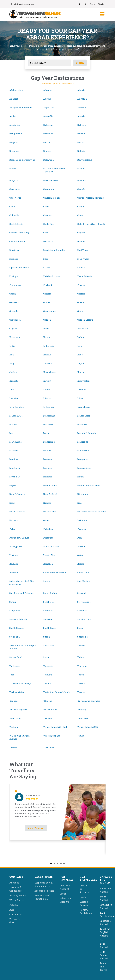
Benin (81, 142)
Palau (12, 529)
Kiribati (14, 381)
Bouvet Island (85, 160)
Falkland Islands (52, 276)
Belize (46, 142)
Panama (82, 529)
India (12, 346)
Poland (81, 546)
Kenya (81, 372)
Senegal (82, 593)
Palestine (48, 529)
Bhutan (47, 151)
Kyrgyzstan (83, 381)
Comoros (48, 215)
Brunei (81, 168)
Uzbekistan (15, 718)
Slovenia (82, 610)
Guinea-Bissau (85, 320)
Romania (48, 564)
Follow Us (15, 919)
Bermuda (14, 151)
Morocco (48, 468)
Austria (81, 116)
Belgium (14, 142)
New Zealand (50, 494)
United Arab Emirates (89, 701)
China (81, 207)
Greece (81, 302)
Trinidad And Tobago (20, 683)
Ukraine (48, 701)
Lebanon (82, 389)
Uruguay (82, 709)
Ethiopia (14, 276)
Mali (12, 433)
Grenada (14, 311)
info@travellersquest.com (22, 4)
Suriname (82, 637)
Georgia (81, 294)
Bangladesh (16, 134)
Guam (80, 311)
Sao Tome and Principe (21, 593)
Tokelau (48, 675)
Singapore (15, 610)
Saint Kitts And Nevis (55, 573)
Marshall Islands (87, 433)
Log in (63, 894)
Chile (46, 207)
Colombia (14, 215)
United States (50, 709)
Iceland (81, 337)
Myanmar (15, 477)
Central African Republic (91, 198)
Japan (81, 363)
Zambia (13, 748)
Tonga (81, 675)
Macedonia (49, 416)
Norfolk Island (17, 511)
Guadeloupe (49, 311)
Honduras (83, 329)
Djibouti (81, 241)
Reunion (14, 564)
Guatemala (15, 320)
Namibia (48, 477)
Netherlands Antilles (89, 485)
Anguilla (82, 99)
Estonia (81, 267)
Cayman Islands (52, 198)
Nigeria (47, 503)
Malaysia (48, 424)
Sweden (81, 645)
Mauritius (83, 442)
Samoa (47, 581)
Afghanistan (16, 90)
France (81, 285)
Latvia (47, 389)
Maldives (82, 424)
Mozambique (84, 468)
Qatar (80, 555)
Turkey (81, 683)
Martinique (15, 442)
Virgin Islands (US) (88, 727)
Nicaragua (83, 494)
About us (14, 883)
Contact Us (15, 914)
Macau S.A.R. (16, 416)
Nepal (13, 485)
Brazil (13, 168)
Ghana (47, 302)
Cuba (46, 233)
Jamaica (48, 363)
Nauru (81, 477)
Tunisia (47, 683)
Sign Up (101, 4)
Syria (46, 657)
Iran (80, 346)
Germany (14, 302)
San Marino (84, 581)
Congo (81, 215)
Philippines (16, 546)
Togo (12, 675)
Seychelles (49, 602)
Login (92, 4)
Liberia (47, 398)
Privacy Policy (18, 895)
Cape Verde (15, 198)
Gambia (47, 294)
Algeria (81, 90)
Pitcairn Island (51, 546)
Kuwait (47, 381)
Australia (48, 116)
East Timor (83, 250)
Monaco (48, 459)
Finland (48, 285)
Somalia (48, 619)
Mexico (47, 451)
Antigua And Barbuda (21, 108)
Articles (14, 905)
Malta (46, 433)
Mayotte (14, 451)
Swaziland (49, 645)
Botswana (48, 160)
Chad (12, 207)
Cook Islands (16, 224)
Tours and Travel (103, 967)
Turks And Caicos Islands (57, 692)
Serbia (13, 602)
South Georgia (17, 628)
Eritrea (47, 267)
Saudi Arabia (50, 593)
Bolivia (81, 151)
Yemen (81, 736)
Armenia (82, 108)
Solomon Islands (18, 619)
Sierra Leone (84, 602)
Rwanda (14, 573)
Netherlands (50, 485)
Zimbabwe (48, 748)
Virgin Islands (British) (56, 727)
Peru (80, 538)
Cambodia (15, 189)
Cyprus (81, 233)
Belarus (81, 134)
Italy (12, 363)
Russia (81, 564)
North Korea (50, 511)
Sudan (47, 637)
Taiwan (81, 657)
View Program (36, 828)
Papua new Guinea (19, 538)
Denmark (48, 241)
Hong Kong (15, 337)
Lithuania (49, 407)
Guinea (47, 320)
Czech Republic (17, 241)
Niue (80, 503)
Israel (80, 355)
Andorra (14, 99)
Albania (47, 90)
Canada (81, 189)
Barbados (48, 134)
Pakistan (82, 520)
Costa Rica (49, 224)
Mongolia (82, 459)
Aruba (12, 116)
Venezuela (83, 718)
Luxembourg (84, 407)
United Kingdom (18, 709)
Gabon (13, 294)
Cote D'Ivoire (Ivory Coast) (91, 224)
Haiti (46, 329)
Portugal (14, 555)
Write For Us (16, 900)
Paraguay (48, 538)
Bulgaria (14, 180)
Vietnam (14, 727)
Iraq (12, 355)
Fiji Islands (15, 285)
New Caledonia (17, 494)
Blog (12, 910)
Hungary (48, 337)
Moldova (14, 459)
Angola (47, 99)
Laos (12, 389)
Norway (14, 520)
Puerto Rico (49, 555)
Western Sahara (52, 736)
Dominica (14, 250)
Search (80, 63)
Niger (12, 503)
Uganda (13, 701)
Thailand (82, 666)
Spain (80, 628)
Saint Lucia (83, 573)
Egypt (46, 259)
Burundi (82, 180)
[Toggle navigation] (102, 14)
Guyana (13, 329)
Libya (80, 398)
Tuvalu (81, 692)
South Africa (84, 619)
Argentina (49, 108)
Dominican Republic (54, 250)
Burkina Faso (50, 180)
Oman (46, 520)
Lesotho (14, 398)
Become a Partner (44, 891)
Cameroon (49, 189)
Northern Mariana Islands (91, 511)
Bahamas (48, 125)
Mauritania (49, 442)
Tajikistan (15, 666)
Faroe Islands (85, 276)
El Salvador (83, 259)
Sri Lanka (15, 637)
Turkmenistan (17, 692)
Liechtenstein (17, 407)
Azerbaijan (15, 125)
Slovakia (48, 610)
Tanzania (48, 666)
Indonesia (49, 346)
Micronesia (83, 451)
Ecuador (14, 259)
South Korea (50, 628)
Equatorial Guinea (19, 267)
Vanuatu (48, 718)
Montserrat (15, 468)
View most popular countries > (58, 84)
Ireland (47, 355)
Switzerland (16, 657)
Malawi (13, 424)
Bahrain (82, 125)
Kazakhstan (50, 372)
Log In (83, 897)
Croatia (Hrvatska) (19, 233)
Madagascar (84, 416)
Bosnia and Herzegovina (22, 160)
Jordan (13, 372)
